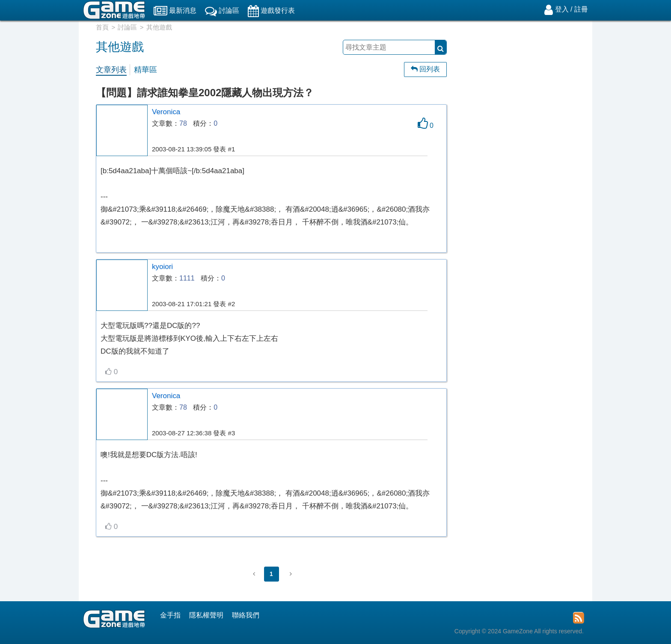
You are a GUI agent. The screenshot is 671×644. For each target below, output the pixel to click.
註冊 (581, 9)
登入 (562, 9)
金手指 (170, 615)
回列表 (425, 69)
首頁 (102, 27)
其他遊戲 (159, 27)
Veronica (166, 112)
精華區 (145, 70)
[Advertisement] (524, 165)
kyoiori (162, 267)
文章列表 (111, 70)
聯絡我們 (246, 615)
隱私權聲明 (206, 615)
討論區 (127, 27)
